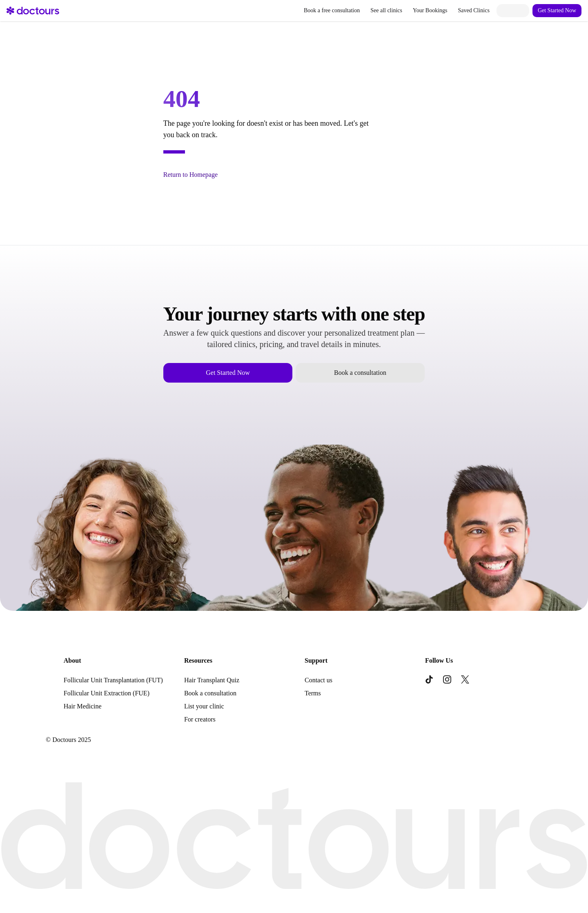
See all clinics (386, 10)
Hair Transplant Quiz (212, 680)
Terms (313, 693)
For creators (200, 719)
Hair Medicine (83, 706)
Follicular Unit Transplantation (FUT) (113, 680)
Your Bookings (430, 10)
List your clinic (204, 706)
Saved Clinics (474, 10)
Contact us (318, 680)
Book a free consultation (332, 10)
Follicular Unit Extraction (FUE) (107, 693)
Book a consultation (360, 373)
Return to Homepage (190, 175)
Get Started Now (557, 10)
